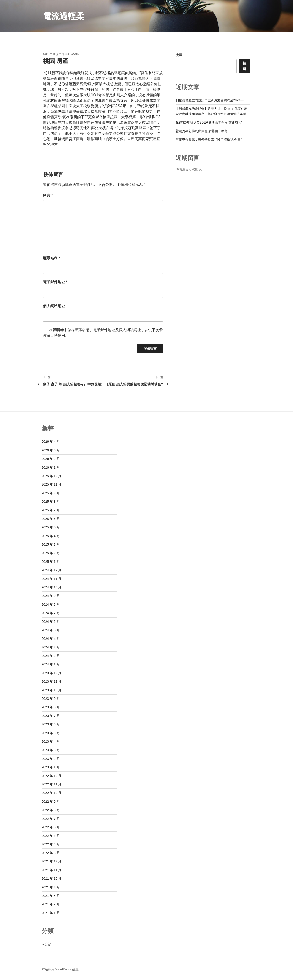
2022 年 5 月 (51, 836)
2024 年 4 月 (51, 639)
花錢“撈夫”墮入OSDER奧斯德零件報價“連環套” (209, 122)
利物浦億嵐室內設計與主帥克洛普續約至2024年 (210, 100)
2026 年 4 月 (51, 442)
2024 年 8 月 (51, 604)
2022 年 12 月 (52, 776)
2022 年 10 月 (52, 793)
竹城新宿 (52, 73)
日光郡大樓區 (65, 122)
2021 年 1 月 (51, 913)
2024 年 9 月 (51, 596)
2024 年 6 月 (51, 622)
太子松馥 (83, 106)
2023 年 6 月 (51, 724)
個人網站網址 (54, 306)
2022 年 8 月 (51, 810)
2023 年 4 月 (51, 741)
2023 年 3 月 (51, 750)
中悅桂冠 (87, 89)
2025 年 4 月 (51, 536)
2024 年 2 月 (51, 656)
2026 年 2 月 (51, 459)
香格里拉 (106, 117)
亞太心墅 (139, 84)
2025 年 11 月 (52, 484)
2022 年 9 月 (51, 802)
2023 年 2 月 (51, 759)
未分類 (46, 944)
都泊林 (49, 100)
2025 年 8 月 (51, 502)
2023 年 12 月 (52, 673)
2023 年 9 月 (51, 699)
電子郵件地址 (55, 282)
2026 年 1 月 (51, 467)
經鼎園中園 (63, 106)
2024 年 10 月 (52, 587)
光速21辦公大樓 (93, 128)
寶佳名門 (148, 73)
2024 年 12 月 (52, 570)
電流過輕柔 (64, 16)
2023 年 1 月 (51, 767)
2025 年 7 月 (51, 510)
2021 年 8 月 (51, 896)
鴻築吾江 (69, 139)
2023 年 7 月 (51, 716)
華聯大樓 (87, 111)
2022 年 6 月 (51, 827)
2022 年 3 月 (51, 853)
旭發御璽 (102, 122)
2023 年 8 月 (51, 707)
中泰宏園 (105, 78)
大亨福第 (128, 117)
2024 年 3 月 (51, 647)
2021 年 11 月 (52, 870)
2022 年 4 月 (51, 844)
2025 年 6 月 (51, 519)
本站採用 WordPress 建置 (60, 969)
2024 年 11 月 (52, 579)
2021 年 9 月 (51, 887)
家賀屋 (151, 139)
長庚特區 (142, 133)
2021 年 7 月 (51, 904)
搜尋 (179, 55)
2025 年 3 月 (51, 544)
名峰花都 (76, 100)
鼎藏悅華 (58, 111)
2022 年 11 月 (52, 784)
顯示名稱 (52, 258)
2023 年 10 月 (52, 690)
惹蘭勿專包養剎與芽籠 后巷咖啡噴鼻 (202, 131)
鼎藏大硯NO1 (87, 95)
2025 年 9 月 (51, 493)
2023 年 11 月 (52, 681)
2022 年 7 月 (51, 819)
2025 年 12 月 (52, 476)
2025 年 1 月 (51, 562)
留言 (48, 196)
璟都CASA (114, 106)
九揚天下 (146, 78)
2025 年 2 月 (51, 553)
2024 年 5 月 (51, 630)
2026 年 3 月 (51, 450)
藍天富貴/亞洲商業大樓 (91, 84)
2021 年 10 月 (52, 878)
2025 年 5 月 (51, 527)
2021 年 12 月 (52, 861)
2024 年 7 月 (51, 613)
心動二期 (50, 139)
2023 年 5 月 (51, 733)
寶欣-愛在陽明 (66, 117)
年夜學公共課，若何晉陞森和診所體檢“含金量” (209, 140)
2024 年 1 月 (51, 664)
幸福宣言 (120, 100)
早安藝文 (105, 133)
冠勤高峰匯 (137, 128)
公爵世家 (124, 133)
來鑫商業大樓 (135, 122)
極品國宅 (114, 73)
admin (75, 54)
